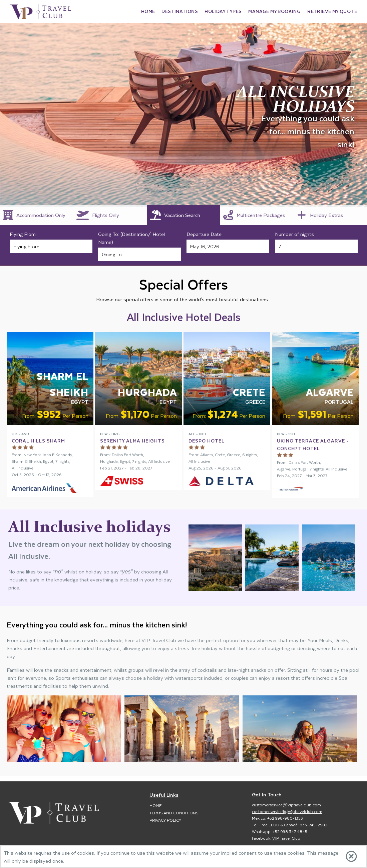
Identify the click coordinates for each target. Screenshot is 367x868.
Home (155, 805)
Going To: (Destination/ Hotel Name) (131, 238)
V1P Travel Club (286, 838)
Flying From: (23, 234)
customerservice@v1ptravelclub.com (286, 805)
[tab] (37, 215)
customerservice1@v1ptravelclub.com (287, 811)
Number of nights (294, 234)
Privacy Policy (165, 820)
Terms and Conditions (174, 813)
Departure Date (204, 234)
